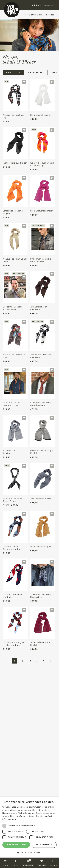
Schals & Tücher (46, 15)
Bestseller (36, 73)
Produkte (25, 15)
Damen (34, 15)
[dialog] (29, 827)
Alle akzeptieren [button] (16, 845)
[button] (29, 853)
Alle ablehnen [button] (44, 845)
